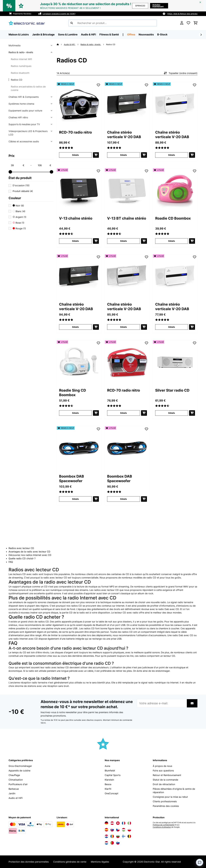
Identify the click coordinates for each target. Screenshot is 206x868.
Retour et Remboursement (167, 775)
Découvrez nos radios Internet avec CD (30, 555)
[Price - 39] (17, 165)
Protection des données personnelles (29, 862)
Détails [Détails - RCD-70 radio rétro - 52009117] (75, 155)
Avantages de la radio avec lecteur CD (29, 552)
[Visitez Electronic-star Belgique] (129, 836)
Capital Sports (113, 775)
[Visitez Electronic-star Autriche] (112, 823)
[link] (79, 104)
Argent (19, 217)
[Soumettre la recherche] (72, 23)
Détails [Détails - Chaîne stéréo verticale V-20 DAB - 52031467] (172, 155)
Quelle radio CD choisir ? (22, 558)
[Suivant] (201, 35)
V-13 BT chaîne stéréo (127, 218)
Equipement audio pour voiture (25, 111)
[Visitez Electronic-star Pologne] (129, 830)
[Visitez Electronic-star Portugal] (112, 843)
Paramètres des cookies (166, 806)
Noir (18, 206)
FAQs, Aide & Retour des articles (182, 14)
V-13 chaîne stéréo (76, 218)
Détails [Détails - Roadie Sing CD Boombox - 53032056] (75, 413)
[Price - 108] (44, 165)
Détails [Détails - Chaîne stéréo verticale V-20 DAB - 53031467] (172, 327)
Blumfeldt (110, 771)
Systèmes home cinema (21, 104)
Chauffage (14, 775)
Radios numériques (21, 66)
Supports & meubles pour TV (24, 124)
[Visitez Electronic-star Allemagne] (106, 823)
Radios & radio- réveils (21, 52)
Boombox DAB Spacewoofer (72, 479)
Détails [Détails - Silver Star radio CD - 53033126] (172, 413)
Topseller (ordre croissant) (180, 73)
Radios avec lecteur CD (21, 548)
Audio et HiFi (16, 798)
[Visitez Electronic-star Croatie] (106, 836)
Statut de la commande (165, 780)
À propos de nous (162, 766)
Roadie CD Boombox (173, 218)
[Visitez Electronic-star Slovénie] (118, 843)
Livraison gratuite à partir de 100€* (59, 14)
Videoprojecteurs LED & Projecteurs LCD (28, 133)
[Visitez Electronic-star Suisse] (118, 823)
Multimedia (15, 45)
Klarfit (108, 789)
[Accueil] (60, 44)
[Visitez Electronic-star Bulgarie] (118, 836)
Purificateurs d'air (18, 784)
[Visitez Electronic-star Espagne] (106, 830)
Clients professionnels (165, 801)
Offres (131, 34)
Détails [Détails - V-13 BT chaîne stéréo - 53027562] (124, 241)
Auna (107, 766)
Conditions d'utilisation (162, 827)
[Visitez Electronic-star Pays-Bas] (106, 843)
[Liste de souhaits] (188, 23)
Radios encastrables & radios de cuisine (28, 88)
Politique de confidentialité (163, 825)
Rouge (19, 228)
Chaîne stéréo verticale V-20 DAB (124, 135)
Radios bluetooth (20, 73)
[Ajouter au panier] (96, 155)
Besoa (108, 784)
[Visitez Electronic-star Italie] (129, 823)
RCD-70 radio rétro (75, 132)
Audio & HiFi (70, 44)
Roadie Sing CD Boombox (73, 393)
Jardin (12, 793)
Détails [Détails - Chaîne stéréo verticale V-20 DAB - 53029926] (75, 327)
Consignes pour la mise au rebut (170, 797)
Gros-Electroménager (20, 766)
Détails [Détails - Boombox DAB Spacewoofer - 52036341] (75, 499)
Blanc (19, 211)
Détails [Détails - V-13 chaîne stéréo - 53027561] (75, 241)
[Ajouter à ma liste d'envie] (98, 85)
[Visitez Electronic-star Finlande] (124, 836)
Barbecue (14, 789)
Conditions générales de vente (70, 862)
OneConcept (112, 793)
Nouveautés (146, 34)
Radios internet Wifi (21, 59)
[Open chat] (200, 862)
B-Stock (162, 34)
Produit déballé (23, 191)
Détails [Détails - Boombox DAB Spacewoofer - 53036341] (124, 499)
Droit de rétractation (164, 784)
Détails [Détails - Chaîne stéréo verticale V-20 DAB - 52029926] (124, 155)
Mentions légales (100, 862)
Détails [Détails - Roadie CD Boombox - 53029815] (172, 241)
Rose (18, 223)
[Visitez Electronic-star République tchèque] (118, 830)
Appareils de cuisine (19, 771)
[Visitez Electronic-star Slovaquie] (112, 830)
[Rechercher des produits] (113, 23)
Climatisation (16, 780)
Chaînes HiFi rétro (18, 117)
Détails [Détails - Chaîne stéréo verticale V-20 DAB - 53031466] (124, 327)
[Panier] (195, 23)
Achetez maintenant (158, 6)
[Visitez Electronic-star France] (124, 823)
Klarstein (109, 780)
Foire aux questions (163, 771)
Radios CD (17, 80)
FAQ (11, 562)
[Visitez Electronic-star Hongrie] (124, 830)
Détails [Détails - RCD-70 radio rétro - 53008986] (124, 413)
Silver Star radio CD (172, 390)
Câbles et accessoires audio (24, 141)
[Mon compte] (182, 23)
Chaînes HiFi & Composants (24, 97)
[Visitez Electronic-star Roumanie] (112, 836)
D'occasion (21, 185)
